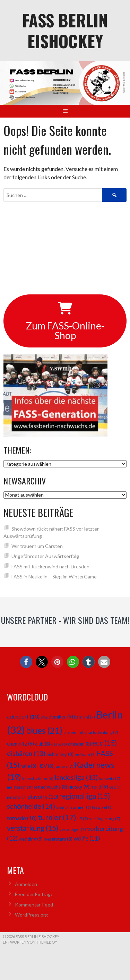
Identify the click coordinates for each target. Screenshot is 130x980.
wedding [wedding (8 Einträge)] (31, 839)
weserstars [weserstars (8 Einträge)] (58, 839)
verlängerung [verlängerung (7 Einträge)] (105, 819)
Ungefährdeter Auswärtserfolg (45, 556)
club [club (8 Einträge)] (43, 744)
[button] (26, 662)
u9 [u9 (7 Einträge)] (83, 819)
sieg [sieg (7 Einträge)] (63, 807)
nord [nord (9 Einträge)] (99, 786)
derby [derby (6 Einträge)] (59, 744)
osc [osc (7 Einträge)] (115, 787)
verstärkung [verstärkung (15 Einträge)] (33, 828)
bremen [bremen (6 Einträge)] (73, 732)
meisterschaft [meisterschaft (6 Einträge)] (22, 787)
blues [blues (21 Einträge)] (44, 730)
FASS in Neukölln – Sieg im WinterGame (54, 577)
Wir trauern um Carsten (37, 546)
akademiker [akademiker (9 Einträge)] (57, 716)
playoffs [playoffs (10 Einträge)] (43, 796)
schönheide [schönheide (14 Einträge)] (31, 806)
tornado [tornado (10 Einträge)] (22, 818)
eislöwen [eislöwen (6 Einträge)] (85, 754)
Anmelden (26, 884)
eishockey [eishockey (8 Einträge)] (60, 754)
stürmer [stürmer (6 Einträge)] (81, 807)
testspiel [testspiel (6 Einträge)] (102, 807)
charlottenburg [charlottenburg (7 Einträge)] (101, 732)
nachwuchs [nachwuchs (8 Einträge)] (53, 787)
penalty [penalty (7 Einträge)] (17, 797)
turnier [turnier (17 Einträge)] (57, 817)
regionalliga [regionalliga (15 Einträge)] (85, 796)
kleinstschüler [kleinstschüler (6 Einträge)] (38, 778)
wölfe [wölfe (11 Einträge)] (87, 838)
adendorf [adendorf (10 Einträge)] (23, 716)
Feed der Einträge (34, 894)
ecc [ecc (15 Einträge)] (105, 743)
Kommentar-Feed (34, 905)
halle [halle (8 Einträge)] (28, 766)
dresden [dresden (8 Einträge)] (80, 744)
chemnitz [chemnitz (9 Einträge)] (20, 743)
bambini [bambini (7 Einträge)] (85, 717)
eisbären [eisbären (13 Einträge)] (26, 753)
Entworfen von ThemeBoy (30, 942)
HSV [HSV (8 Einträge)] (45, 766)
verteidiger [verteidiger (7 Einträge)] (73, 829)
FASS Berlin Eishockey (65, 30)
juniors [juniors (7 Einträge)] (64, 766)
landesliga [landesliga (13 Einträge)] (76, 777)
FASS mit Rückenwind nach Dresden (50, 566)
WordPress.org (31, 915)
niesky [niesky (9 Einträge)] (79, 786)
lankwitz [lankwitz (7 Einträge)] (110, 778)
